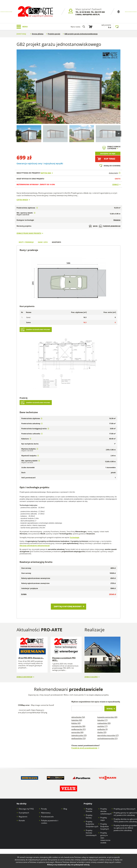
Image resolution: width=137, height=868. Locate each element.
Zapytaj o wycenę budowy (68, 606)
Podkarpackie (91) (79, 729)
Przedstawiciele (47, 817)
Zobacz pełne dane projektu (29, 233)
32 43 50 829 (85, 12)
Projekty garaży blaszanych (125, 809)
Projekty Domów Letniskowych (91, 833)
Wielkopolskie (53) (79, 738)
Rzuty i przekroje (26, 242)
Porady (44, 809)
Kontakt (22, 821)
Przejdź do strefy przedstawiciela (84, 748)
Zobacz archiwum (24, 677)
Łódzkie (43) (76, 723)
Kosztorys (56, 242)
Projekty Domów (89, 810)
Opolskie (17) (102, 726)
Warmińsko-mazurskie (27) (108, 735)
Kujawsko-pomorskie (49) (107, 717)
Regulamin (23, 817)
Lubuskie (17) (102, 720)
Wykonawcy (46, 813)
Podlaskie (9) (102, 729)
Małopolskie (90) (104, 723)
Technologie (75, 537)
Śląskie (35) (102, 732)
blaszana (117, 220)
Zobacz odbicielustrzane (114, 148)
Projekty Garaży (89, 816)
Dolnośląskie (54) (78, 717)
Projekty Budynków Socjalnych (105, 826)
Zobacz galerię (91, 677)
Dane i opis (43, 242)
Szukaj (110, 709)
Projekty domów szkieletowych (106, 811)
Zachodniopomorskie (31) (108, 738)
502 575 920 (100, 12)
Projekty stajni (104, 819)
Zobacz (115, 184)
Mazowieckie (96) (78, 726)
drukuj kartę (113, 173)
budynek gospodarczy (110, 226)
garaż (93, 226)
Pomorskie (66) (77, 732)
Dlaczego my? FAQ (26, 809)
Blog (65, 809)
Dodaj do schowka (112, 166)
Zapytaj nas (46, 173)
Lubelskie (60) (77, 720)
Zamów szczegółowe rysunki (38, 330)
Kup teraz (110, 159)
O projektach (24, 813)
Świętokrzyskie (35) (79, 735)
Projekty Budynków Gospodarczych (92, 824)
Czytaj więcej (22, 200)
